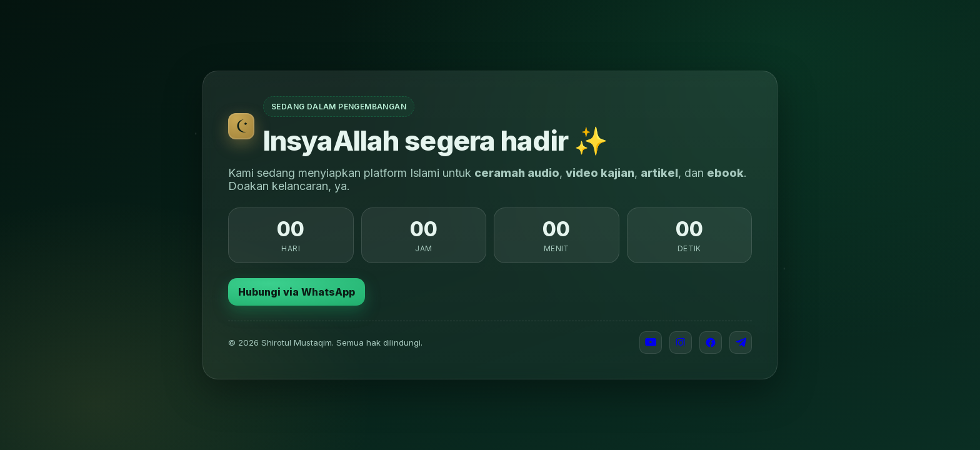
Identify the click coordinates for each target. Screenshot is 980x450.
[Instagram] (681, 342)
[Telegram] (741, 342)
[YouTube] (651, 342)
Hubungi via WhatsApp (297, 292)
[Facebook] (711, 342)
